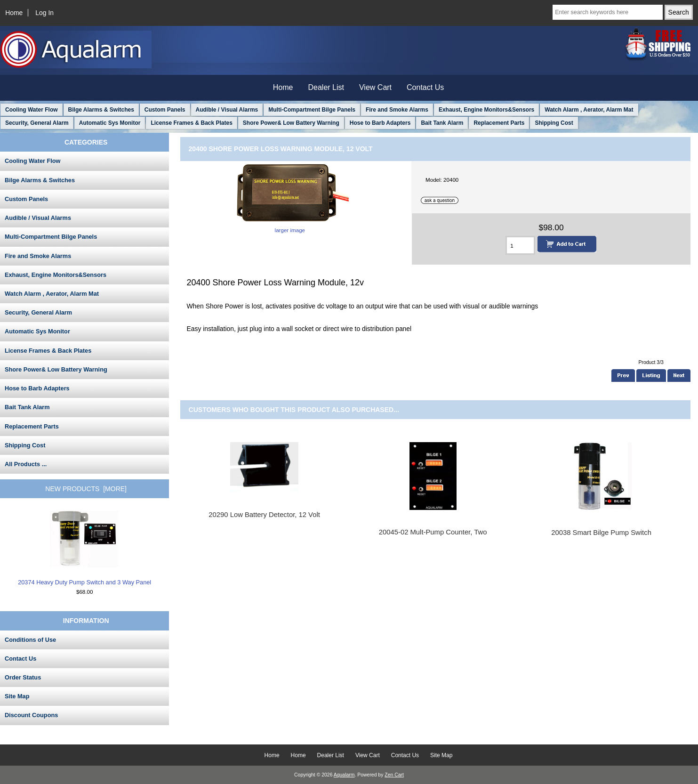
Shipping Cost (554, 123)
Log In (44, 13)
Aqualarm (344, 775)
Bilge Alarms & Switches (101, 110)
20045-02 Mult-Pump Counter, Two (433, 532)
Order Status (23, 677)
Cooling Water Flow (32, 110)
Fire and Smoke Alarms (397, 110)
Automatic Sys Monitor (110, 123)
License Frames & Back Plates (191, 123)
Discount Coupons (31, 715)
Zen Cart (394, 775)
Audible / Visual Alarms (227, 110)
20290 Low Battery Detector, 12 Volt (264, 515)
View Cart (375, 87)
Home (14, 13)
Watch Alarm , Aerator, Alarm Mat (589, 110)
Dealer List (326, 87)
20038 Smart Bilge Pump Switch (601, 533)
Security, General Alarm (37, 123)
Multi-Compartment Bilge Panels (312, 110)
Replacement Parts (499, 123)
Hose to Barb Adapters (380, 123)
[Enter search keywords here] (608, 12)
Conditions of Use (30, 640)
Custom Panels (165, 110)
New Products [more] (86, 489)
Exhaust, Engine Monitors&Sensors (486, 110)
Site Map (17, 696)
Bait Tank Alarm (442, 123)
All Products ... (26, 464)
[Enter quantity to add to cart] (520, 245)
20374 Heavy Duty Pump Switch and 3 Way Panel (84, 548)
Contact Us (425, 87)
